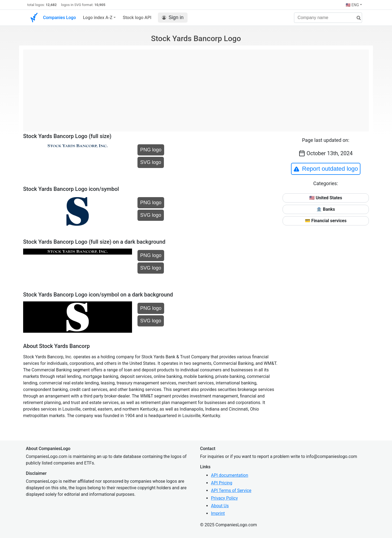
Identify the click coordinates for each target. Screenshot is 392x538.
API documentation (230, 475)
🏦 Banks (326, 209)
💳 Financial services (326, 221)
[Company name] (328, 18)
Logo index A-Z (98, 18)
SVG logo (151, 162)
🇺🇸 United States (326, 198)
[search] (357, 18)
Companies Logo (59, 18)
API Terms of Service (231, 490)
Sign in (173, 18)
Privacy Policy (224, 498)
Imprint (218, 513)
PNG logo (151, 150)
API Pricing (222, 483)
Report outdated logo (326, 169)
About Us (220, 506)
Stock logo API (137, 18)
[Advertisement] (196, 88)
